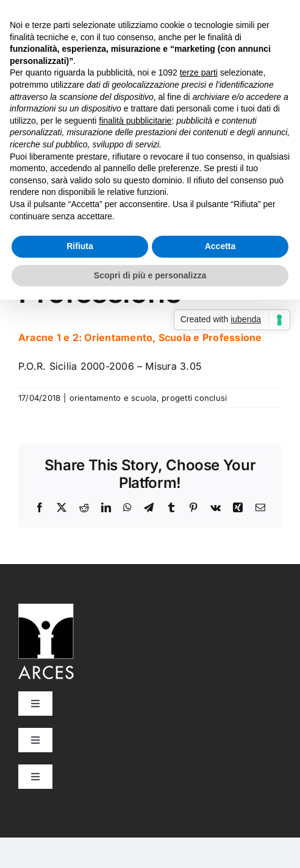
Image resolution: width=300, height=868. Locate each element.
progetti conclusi (194, 398)
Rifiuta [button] (80, 246)
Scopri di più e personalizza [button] (150, 275)
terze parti (199, 72)
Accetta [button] (220, 246)
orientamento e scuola (113, 398)
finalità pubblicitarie (135, 121)
